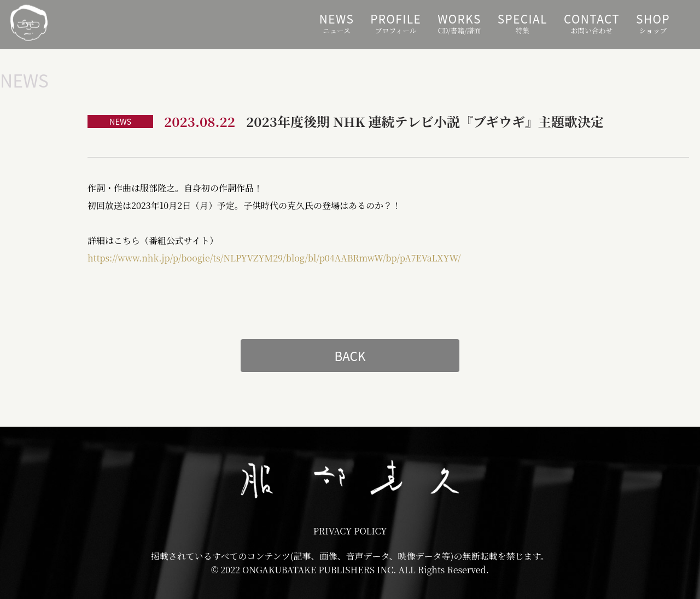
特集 (523, 23)
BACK (350, 356)
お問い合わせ (592, 23)
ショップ (653, 23)
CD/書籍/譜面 (459, 23)
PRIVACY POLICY (350, 531)
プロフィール (396, 23)
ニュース (337, 23)
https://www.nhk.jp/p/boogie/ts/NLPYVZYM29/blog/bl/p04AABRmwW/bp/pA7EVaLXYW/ (274, 258)
